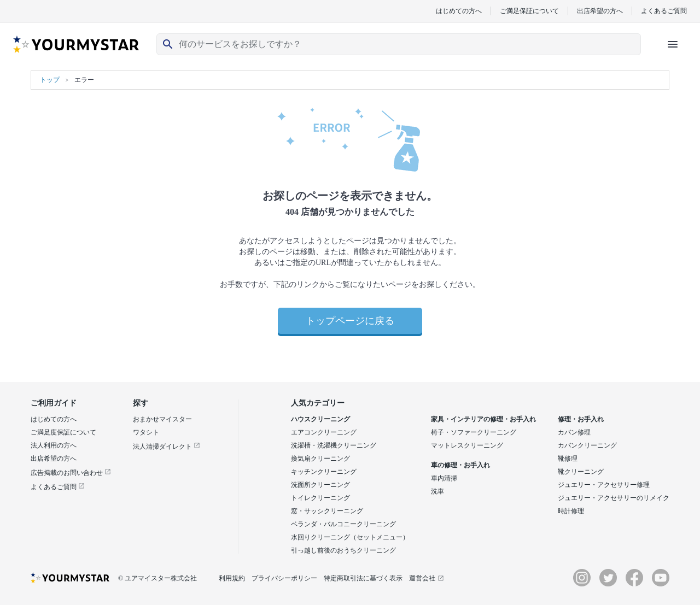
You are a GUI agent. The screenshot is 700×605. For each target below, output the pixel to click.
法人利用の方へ (54, 445)
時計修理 (571, 511)
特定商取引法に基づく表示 (363, 578)
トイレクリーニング (320, 498)
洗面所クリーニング (320, 485)
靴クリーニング (581, 472)
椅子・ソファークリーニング (474, 432)
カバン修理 (574, 432)
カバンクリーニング (587, 445)
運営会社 (427, 578)
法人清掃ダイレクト (167, 447)
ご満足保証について (529, 11)
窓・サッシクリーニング (327, 511)
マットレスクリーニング (467, 445)
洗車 (437, 491)
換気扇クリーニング (320, 459)
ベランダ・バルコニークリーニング (343, 524)
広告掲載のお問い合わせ (71, 473)
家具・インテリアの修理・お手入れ (483, 419)
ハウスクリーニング (320, 419)
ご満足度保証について (63, 432)
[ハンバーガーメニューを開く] (673, 44)
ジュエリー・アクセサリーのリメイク (614, 498)
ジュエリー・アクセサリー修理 (604, 485)
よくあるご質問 (664, 11)
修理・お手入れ (581, 419)
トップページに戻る (350, 321)
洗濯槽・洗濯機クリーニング (334, 445)
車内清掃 (444, 478)
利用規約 (232, 578)
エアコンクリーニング (324, 432)
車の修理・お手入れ (460, 465)
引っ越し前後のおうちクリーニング (343, 550)
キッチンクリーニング (324, 472)
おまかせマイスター (162, 419)
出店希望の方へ (600, 11)
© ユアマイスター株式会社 (157, 578)
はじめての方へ (459, 11)
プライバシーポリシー (284, 578)
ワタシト (146, 432)
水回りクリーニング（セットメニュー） (350, 537)
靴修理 (568, 459)
